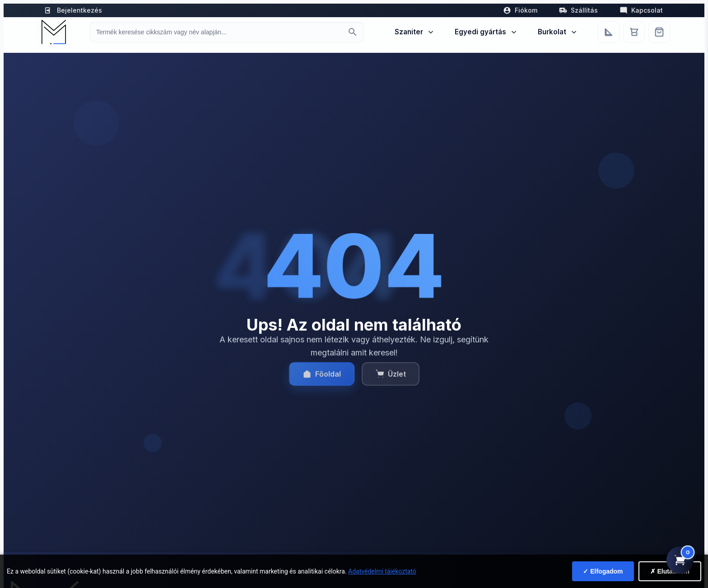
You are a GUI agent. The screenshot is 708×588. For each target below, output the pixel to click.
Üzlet (391, 379)
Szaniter (415, 32)
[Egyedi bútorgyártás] (609, 32)
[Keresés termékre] (219, 32)
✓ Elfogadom (603, 571)
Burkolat (558, 32)
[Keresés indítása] (353, 32)
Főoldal (322, 379)
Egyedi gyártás (486, 32)
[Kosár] (634, 32)
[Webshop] (659, 32)
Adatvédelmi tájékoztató (382, 571)
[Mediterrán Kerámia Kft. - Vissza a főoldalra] (53, 32)
